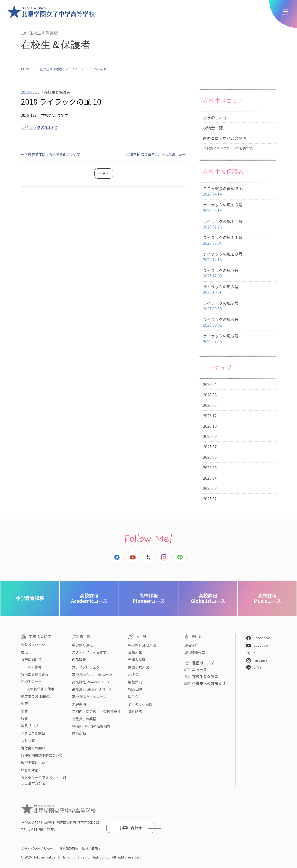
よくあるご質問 (140, 704)
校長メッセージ (33, 645)
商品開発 (79, 660)
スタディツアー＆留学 (89, 652)
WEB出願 (135, 689)
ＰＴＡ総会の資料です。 (238, 191)
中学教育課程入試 (142, 645)
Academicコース (89, 598)
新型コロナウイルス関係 (225, 138)
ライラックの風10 (37, 127)
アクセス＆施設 (33, 733)
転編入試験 (137, 660)
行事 (24, 718)
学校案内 (135, 682)
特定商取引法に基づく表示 (78, 849)
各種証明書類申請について (42, 755)
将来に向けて (31, 659)
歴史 (24, 652)
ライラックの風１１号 (238, 240)
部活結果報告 (195, 652)
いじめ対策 (30, 770)
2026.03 (210, 395)
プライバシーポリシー (37, 849)
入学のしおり (215, 117)
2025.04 (210, 478)
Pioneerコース (149, 598)
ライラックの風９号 (238, 273)
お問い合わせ (131, 828)
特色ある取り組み (35, 674)
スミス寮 (28, 741)
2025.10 (210, 426)
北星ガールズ (203, 663)
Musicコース (267, 598)
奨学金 (133, 696)
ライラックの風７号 (238, 306)
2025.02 (210, 499)
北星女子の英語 (84, 719)
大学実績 (79, 704)
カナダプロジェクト (88, 667)
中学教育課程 (30, 598)
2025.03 (210, 488)
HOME (26, 69)
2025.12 (210, 416)
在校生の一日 (31, 681)
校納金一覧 (213, 128)
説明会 (133, 674)
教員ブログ (30, 726)
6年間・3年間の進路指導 (91, 726)
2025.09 (210, 436)
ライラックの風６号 (238, 322)
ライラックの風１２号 (238, 224)
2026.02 (210, 405)
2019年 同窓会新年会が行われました (154, 154)
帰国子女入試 (139, 667)
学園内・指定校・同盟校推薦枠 (96, 711)
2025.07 (210, 447)
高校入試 (135, 652)
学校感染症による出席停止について (52, 154)
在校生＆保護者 (51, 69)
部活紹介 (191, 645)
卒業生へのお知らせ (209, 683)
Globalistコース (208, 598)
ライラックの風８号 (238, 290)
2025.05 (210, 468)
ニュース (199, 669)
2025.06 (210, 457)
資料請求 (135, 711)
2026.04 (210, 384)
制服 (24, 704)
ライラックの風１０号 (238, 257)
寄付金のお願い (33, 748)
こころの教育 (31, 667)
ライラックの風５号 (238, 339)
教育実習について (35, 763)
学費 (24, 711)
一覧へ (104, 173)
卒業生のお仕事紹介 (37, 696)
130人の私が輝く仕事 (38, 689)
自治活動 (79, 733)
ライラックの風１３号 (238, 208)
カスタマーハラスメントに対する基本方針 (44, 780)
